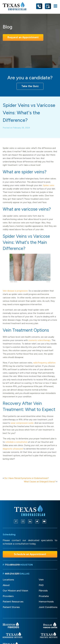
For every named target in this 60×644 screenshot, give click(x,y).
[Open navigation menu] (55, 6)
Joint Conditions (48, 607)
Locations (8, 580)
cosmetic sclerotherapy (39, 344)
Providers (8, 596)
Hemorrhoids (46, 602)
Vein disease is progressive (15, 295)
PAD (41, 585)
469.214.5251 (12, 574)
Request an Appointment (23, 37)
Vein (41, 580)
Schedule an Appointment (30, 554)
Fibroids (43, 591)
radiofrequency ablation (44, 367)
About (6, 585)
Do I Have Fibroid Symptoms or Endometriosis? (27, 478)
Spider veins (49, 189)
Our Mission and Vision (15, 591)
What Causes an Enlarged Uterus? (40, 482)
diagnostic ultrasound (13, 453)
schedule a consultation (16, 446)
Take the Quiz (30, 86)
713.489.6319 (12, 565)
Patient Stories (11, 607)
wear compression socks (22, 427)
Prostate (44, 596)
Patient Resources (13, 602)
